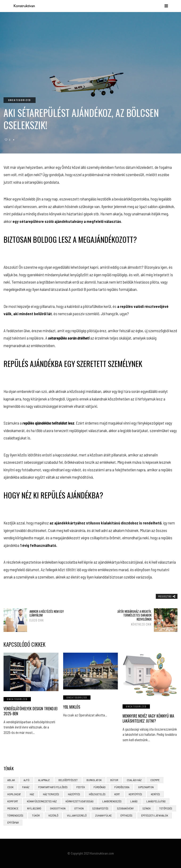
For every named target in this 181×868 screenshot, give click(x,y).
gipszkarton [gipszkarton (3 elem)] (146, 787)
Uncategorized (20, 100)
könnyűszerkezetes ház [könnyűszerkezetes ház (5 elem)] (42, 801)
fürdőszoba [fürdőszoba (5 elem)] (122, 787)
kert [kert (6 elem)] (117, 794)
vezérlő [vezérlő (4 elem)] (53, 815)
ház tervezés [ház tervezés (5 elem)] (51, 794)
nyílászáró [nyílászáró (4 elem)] (34, 808)
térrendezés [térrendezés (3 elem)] (15, 815)
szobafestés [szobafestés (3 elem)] (100, 808)
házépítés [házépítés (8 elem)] (74, 794)
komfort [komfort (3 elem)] (13, 801)
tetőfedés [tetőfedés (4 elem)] (166, 808)
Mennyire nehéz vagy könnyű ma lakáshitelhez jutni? (148, 718)
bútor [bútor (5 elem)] (114, 780)
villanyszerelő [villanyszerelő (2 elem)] (77, 815)
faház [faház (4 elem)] (26, 787)
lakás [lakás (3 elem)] (134, 801)
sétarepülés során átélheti (69, 338)
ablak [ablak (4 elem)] (11, 780)
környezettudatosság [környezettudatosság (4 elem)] (80, 801)
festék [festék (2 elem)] (81, 787)
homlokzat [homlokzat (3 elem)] (14, 794)
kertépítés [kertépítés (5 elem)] (135, 794)
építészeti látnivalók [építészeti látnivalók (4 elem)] (155, 815)
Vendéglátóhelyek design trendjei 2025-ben (31, 711)
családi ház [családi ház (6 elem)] (134, 780)
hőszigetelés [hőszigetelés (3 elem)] (97, 794)
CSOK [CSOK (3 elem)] (10, 787)
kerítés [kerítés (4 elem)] (155, 794)
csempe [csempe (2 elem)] (155, 780)
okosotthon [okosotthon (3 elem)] (58, 808)
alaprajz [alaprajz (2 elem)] (44, 780)
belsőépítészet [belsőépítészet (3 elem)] (68, 780)
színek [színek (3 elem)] (147, 808)
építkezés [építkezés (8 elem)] (126, 815)
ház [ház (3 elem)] (32, 794)
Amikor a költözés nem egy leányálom (51, 616)
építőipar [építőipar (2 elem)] (13, 822)
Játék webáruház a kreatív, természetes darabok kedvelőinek (130, 618)
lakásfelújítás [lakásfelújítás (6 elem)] (156, 801)
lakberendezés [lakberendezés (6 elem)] (112, 801)
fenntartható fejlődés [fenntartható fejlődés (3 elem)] (53, 787)
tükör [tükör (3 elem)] (36, 815)
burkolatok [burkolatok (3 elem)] (94, 780)
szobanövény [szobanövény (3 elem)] (125, 808)
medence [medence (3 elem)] (13, 808)
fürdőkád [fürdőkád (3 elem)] (100, 787)
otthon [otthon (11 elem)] (79, 808)
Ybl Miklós (72, 707)
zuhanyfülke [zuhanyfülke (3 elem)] (103, 815)
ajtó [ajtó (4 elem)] (27, 780)
